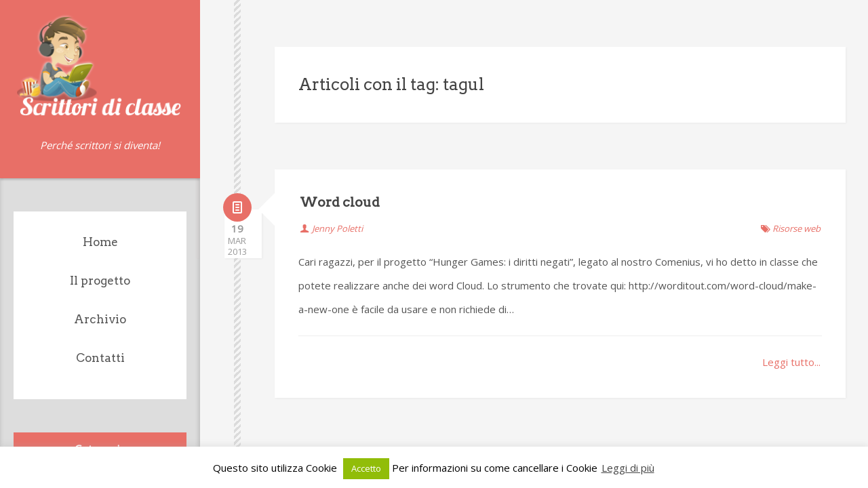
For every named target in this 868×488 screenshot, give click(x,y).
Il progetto (100, 281)
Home (100, 242)
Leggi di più (628, 468)
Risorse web (796, 201)
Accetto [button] (366, 468)
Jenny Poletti (337, 201)
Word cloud (340, 175)
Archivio (100, 319)
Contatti (100, 358)
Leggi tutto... (791, 335)
